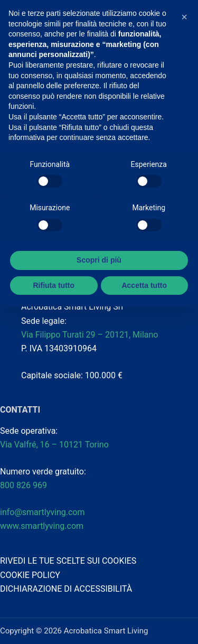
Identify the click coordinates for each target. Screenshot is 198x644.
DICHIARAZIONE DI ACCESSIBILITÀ (66, 589)
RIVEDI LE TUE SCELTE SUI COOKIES (68, 561)
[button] (184, 17)
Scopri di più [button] (99, 260)
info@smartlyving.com (43, 512)
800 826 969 (23, 485)
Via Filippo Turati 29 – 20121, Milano (89, 335)
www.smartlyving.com (42, 526)
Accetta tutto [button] (144, 285)
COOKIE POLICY (30, 575)
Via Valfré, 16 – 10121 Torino (55, 445)
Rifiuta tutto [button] (54, 285)
